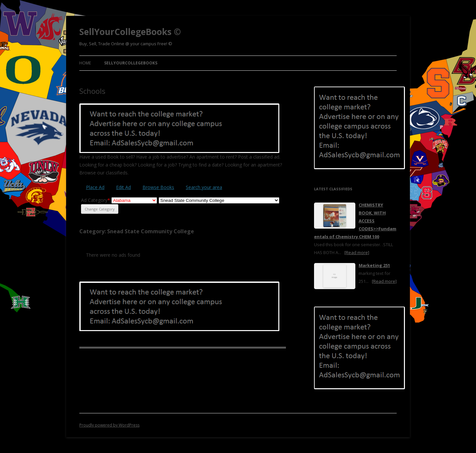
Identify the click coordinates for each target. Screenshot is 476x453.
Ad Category (96, 200)
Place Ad (95, 187)
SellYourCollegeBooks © (130, 32)
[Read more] (357, 252)
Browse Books (158, 187)
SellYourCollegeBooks (131, 63)
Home (85, 63)
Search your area (204, 187)
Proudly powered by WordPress (109, 425)
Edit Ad (123, 187)
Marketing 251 (374, 265)
